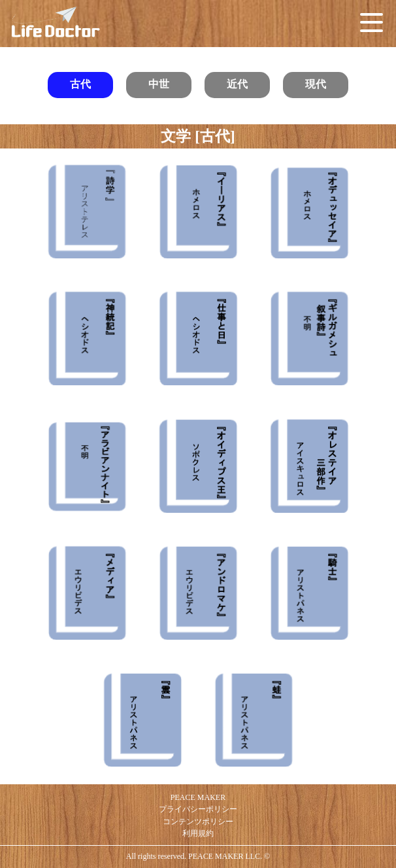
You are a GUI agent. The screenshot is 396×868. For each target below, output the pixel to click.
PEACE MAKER (198, 797)
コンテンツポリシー (198, 822)
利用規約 (198, 833)
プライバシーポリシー (198, 809)
